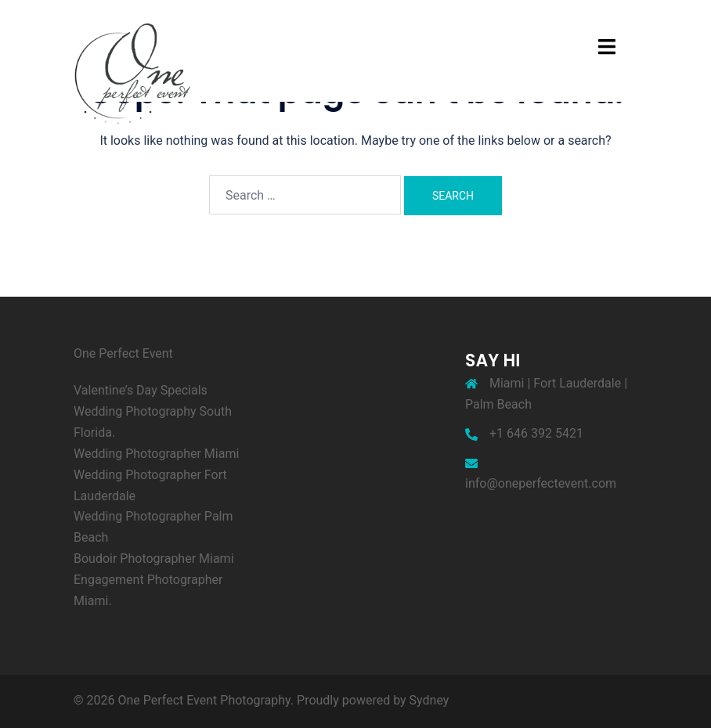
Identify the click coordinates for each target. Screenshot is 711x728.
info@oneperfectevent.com (541, 483)
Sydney (429, 700)
